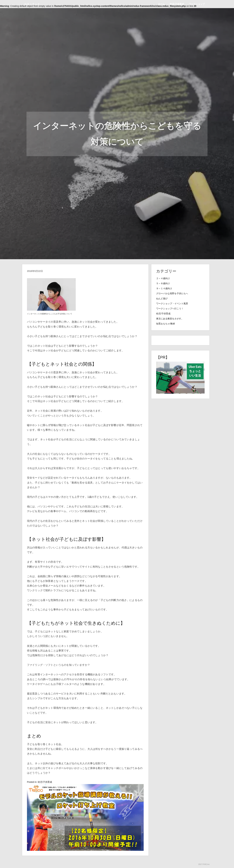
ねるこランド (32, 4)
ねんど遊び (162, 298)
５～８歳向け (163, 283)
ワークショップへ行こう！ (170, 309)
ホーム (161, 4)
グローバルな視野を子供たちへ (172, 293)
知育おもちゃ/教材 (166, 324)
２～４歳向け (163, 278)
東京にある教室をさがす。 (170, 319)
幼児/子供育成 (177, 4)
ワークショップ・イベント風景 (172, 304)
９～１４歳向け (164, 288)
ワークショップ (197, 4)
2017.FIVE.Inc (204, 864)
